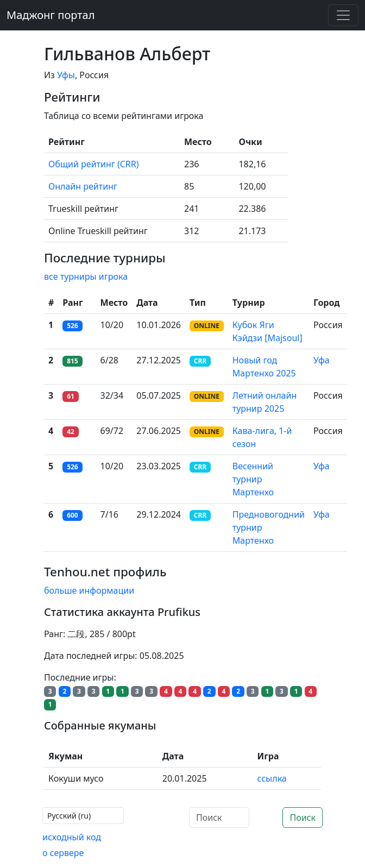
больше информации (89, 590)
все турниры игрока (86, 276)
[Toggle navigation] (343, 15)
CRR (200, 361)
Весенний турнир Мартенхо (253, 479)
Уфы (66, 75)
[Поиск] (219, 817)
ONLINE (207, 326)
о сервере (63, 853)
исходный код (72, 837)
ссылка (272, 778)
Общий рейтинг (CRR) (94, 164)
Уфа (322, 360)
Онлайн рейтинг (83, 186)
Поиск (303, 817)
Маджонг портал (51, 15)
